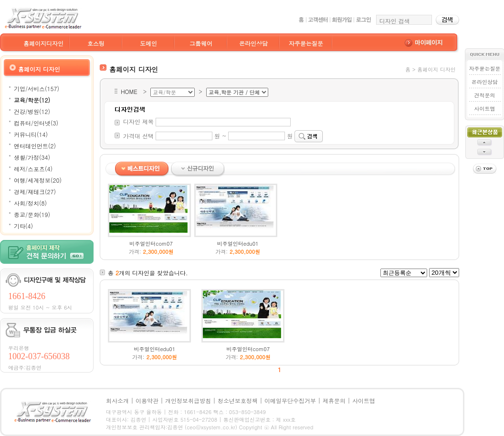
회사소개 (117, 400)
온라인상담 (253, 43)
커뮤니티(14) (31, 134)
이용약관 (147, 400)
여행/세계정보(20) (38, 180)
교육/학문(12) (32, 100)
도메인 (148, 43)
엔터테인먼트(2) (35, 146)
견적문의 (484, 95)
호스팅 (96, 43)
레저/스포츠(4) (33, 169)
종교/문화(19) (32, 214)
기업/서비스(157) (37, 88)
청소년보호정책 (238, 400)
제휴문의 (334, 400)
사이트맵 (484, 109)
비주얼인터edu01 (238, 244)
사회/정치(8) (30, 203)
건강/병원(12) (32, 111)
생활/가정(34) (32, 157)
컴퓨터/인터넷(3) (36, 123)
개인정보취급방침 (188, 400)
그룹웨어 (201, 43)
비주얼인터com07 (151, 244)
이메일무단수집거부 (290, 400)
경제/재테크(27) (35, 192)
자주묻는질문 (306, 43)
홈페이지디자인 (43, 43)
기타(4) (23, 226)
